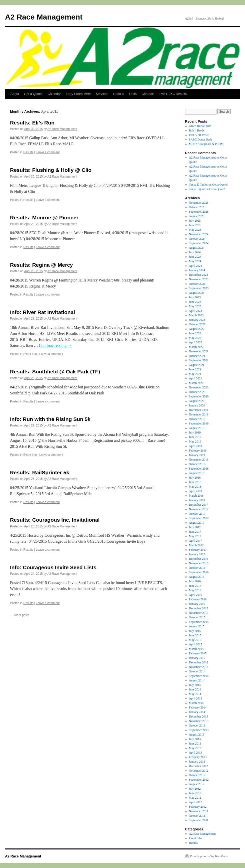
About (15, 94)
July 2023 (195, 297)
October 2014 (197, 671)
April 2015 (195, 644)
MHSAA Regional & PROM (206, 144)
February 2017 (198, 550)
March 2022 (196, 347)
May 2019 (195, 442)
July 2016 (195, 581)
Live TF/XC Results (173, 94)
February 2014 (198, 707)
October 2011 (197, 816)
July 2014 (195, 685)
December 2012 (198, 766)
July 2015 (195, 631)
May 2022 (195, 338)
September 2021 (199, 360)
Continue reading (55, 345)
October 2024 (197, 239)
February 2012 (198, 807)
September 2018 (199, 469)
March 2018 (196, 496)
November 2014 (199, 667)
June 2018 (195, 482)
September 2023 (199, 288)
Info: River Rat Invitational (42, 312)
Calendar (54, 94)
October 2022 (197, 324)
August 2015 (197, 626)
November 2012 (199, 771)
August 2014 (197, 680)
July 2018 (195, 478)
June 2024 (195, 257)
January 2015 (197, 658)
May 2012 (195, 798)
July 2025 (195, 221)
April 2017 (195, 541)
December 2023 (198, 275)
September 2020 (199, 396)
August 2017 (197, 523)
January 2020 (197, 405)
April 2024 (195, 266)
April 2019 (195, 446)
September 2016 (199, 572)
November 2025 (199, 203)
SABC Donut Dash (200, 139)
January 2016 (197, 604)
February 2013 (198, 757)
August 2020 (197, 401)
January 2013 (197, 762)
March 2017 (196, 545)
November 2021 (199, 351)
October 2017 (197, 514)
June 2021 (195, 369)
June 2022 (195, 333)
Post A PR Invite (199, 135)
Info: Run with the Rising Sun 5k (50, 419)
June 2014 (195, 689)
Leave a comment (48, 152)
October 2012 (197, 775)
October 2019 (197, 419)
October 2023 (197, 284)
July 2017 (195, 527)
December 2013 (198, 716)
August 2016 (197, 577)
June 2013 (195, 744)
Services (102, 94)
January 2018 (197, 500)
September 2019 (199, 423)
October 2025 (197, 207)
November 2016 (199, 563)
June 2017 (195, 532)
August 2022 (197, 329)
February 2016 (198, 599)
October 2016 (197, 568)
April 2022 (195, 342)
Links (133, 94)
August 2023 (197, 293)
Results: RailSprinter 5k (40, 472)
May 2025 (195, 230)
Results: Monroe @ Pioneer (44, 218)
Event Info (30, 354)
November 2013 (199, 721)
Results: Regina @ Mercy (41, 265)
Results (119, 94)
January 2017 (197, 554)
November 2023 (199, 279)
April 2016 (195, 595)
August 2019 (197, 428)
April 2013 (195, 753)
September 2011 (199, 820)
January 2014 (197, 712)
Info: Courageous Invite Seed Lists (53, 567)
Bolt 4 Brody (197, 130)
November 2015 (199, 613)
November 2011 (199, 811)
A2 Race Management (44, 17)
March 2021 (196, 383)
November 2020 (199, 387)
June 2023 (195, 302)
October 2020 (197, 392)
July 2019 (195, 432)
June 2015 (195, 635)
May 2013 (195, 748)
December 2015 (198, 608)
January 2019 (197, 455)
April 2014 (195, 698)
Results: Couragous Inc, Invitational (55, 520)
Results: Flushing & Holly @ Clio (51, 170)
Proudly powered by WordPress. (209, 856)
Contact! (147, 94)
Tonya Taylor (197, 189)
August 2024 (197, 248)
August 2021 (197, 365)
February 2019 (198, 451)
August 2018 (197, 473)
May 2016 (195, 590)
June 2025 (195, 225)
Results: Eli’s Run (32, 123)
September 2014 (199, 676)
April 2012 (195, 802)
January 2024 (197, 270)
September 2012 (199, 780)
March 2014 (196, 703)
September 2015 (199, 622)
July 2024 (195, 252)
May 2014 (195, 694)
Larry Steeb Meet (78, 94)
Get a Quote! (33, 94)
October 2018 (197, 464)
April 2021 (195, 378)
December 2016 (198, 559)
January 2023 (197, 320)
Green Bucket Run (200, 126)
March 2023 (196, 315)
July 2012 (195, 789)
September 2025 (199, 212)
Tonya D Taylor (198, 185)
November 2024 (199, 234)
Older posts (20, 615)
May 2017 (195, 536)
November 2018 (199, 460)
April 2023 (195, 311)
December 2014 (198, 662)
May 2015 (195, 640)
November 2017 (199, 509)
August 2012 (197, 784)
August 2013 (197, 735)
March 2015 (196, 649)
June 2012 (195, 793)
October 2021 (197, 356)
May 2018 (195, 487)
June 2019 (195, 437)
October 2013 (197, 726)
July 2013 (195, 739)
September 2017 (199, 518)
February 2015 (198, 653)
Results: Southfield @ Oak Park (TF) (55, 372)
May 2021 (195, 374)
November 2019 (199, 414)
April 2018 (195, 491)
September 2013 (199, 730)
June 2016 (195, 586)
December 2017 (198, 505)
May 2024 (195, 261)
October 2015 (197, 617)
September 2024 (199, 243)
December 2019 (198, 410)
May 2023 (195, 306)
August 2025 (197, 216)
